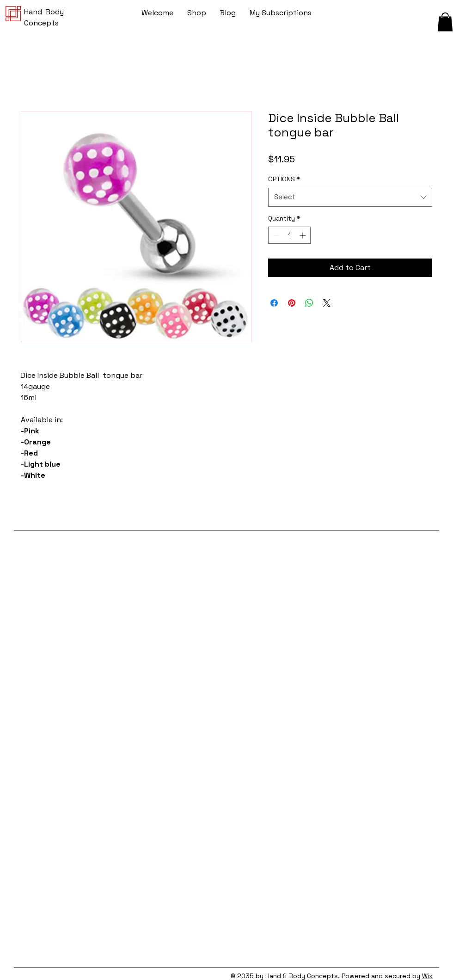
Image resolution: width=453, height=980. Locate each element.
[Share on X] (327, 303)
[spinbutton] (289, 235)
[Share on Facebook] (274, 303)
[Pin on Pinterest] (292, 303)
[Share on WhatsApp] (309, 303)
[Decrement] (275, 235)
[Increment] (303, 235)
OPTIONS (284, 179)
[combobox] (350, 197)
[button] (445, 22)
